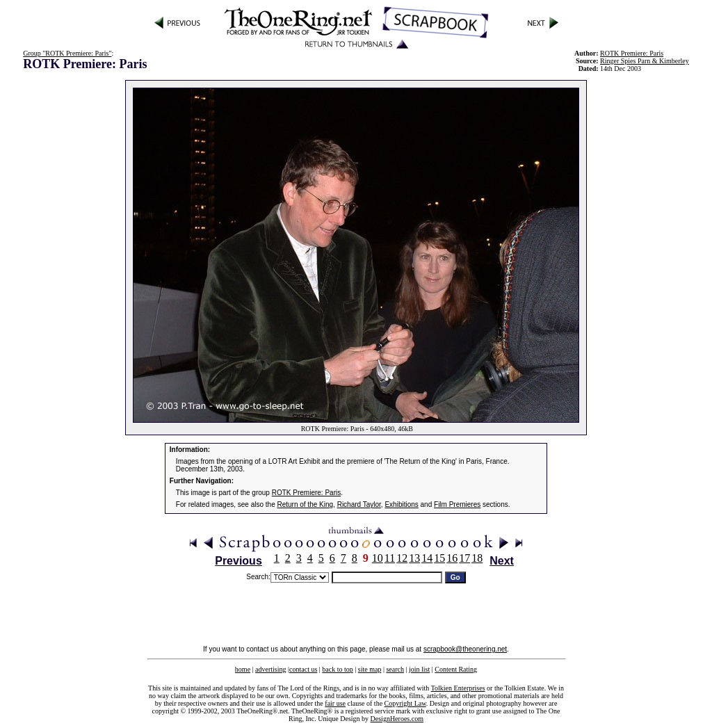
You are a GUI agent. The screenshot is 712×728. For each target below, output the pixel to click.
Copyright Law (405, 703)
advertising (270, 669)
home (243, 669)
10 (378, 558)
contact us (303, 669)
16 (452, 558)
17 (464, 558)
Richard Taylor (359, 504)
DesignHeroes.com (397, 719)
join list (419, 669)
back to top (337, 669)
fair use (335, 703)
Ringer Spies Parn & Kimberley (645, 61)
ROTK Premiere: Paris (306, 493)
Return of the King (306, 504)
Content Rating (456, 669)
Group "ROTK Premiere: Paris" (67, 53)
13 (414, 558)
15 (439, 558)
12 (402, 558)
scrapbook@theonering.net (465, 649)
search (395, 669)
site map (370, 669)
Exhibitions (401, 504)
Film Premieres (457, 504)
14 (427, 558)
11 (390, 558)
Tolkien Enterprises (458, 688)
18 (477, 558)
